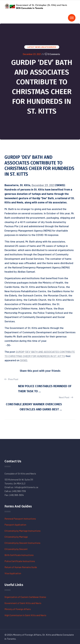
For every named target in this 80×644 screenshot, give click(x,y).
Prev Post (11, 379)
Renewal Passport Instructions (20, 519)
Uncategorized (49, 47)
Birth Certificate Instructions (19, 555)
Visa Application (13, 573)
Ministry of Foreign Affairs (18, 609)
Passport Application (15, 525)
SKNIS (24, 360)
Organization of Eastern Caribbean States (25, 597)
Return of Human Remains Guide (21, 567)
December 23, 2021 (32, 54)
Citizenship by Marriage (16, 537)
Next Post (66, 397)
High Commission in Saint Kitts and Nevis (25, 615)
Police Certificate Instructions (20, 561)
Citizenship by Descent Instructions (22, 543)
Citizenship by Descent (16, 549)
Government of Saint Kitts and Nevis (23, 603)
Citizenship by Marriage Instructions (23, 531)
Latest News (34, 47)
